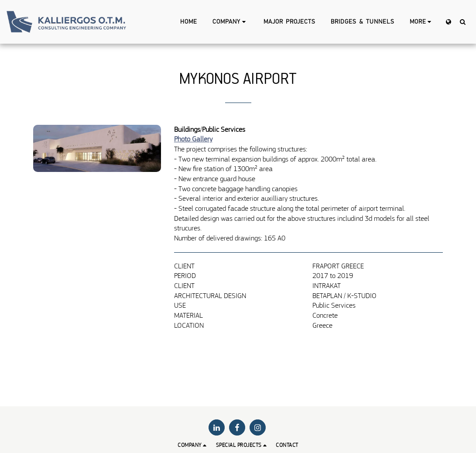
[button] (230, 22)
